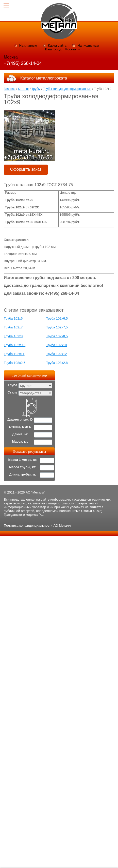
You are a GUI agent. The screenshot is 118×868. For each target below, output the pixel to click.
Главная (10, 89)
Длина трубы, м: (23, 474)
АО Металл (62, 526)
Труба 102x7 (13, 327)
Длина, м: (20, 434)
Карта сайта (57, 45)
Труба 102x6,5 (57, 318)
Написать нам (88, 45)
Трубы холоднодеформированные (67, 89)
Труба (12, 385)
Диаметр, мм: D (20, 419)
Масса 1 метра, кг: (23, 460)
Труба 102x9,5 (15, 345)
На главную (28, 45)
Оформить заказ (26, 169)
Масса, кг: (20, 441)
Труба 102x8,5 (57, 336)
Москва (70, 49)
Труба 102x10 (57, 345)
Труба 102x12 (57, 354)
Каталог (24, 89)
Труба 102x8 (13, 336)
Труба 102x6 (13, 318)
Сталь (12, 392)
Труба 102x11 (14, 354)
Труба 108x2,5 (15, 363)
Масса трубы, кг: (23, 467)
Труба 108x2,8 (57, 363)
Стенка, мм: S (20, 427)
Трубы (36, 89)
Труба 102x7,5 (57, 327)
